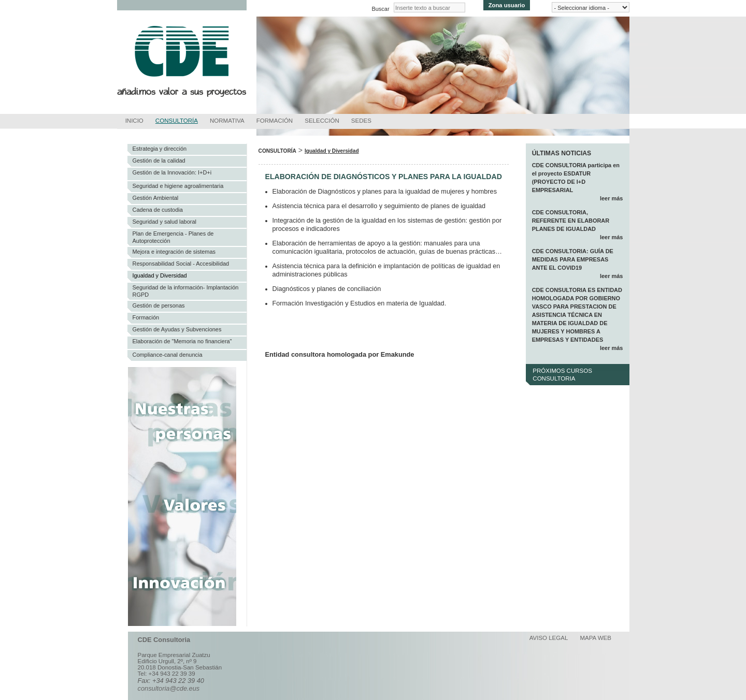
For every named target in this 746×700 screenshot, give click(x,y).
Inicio (134, 121)
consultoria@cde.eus (169, 688)
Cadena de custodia (158, 210)
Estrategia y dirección (160, 149)
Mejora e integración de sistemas (174, 252)
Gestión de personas (159, 305)
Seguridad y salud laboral (164, 222)
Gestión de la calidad (159, 161)
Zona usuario (507, 5)
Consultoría (177, 121)
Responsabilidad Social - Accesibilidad (181, 264)
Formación (275, 121)
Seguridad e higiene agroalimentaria (178, 186)
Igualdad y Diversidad (160, 275)
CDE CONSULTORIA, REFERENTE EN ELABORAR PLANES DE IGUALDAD (571, 221)
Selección (322, 121)
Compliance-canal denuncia (168, 355)
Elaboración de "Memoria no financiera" (182, 341)
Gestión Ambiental (156, 198)
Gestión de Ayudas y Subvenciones (177, 329)
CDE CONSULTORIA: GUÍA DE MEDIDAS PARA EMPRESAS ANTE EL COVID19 (573, 259)
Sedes (361, 121)
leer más (611, 198)
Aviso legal (549, 638)
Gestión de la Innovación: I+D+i (172, 172)
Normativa (227, 121)
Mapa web (596, 638)
